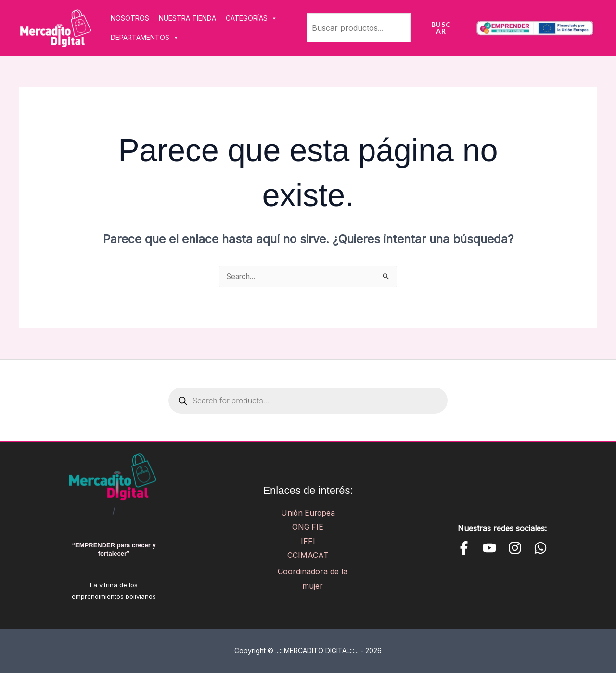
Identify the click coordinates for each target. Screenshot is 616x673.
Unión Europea (308, 513)
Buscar (441, 28)
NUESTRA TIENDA (187, 18)
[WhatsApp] (540, 548)
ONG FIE (308, 527)
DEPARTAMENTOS (145, 38)
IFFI (308, 542)
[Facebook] (464, 548)
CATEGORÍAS (251, 18)
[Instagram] (515, 548)
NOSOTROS (130, 18)
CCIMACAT (308, 556)
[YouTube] (489, 548)
